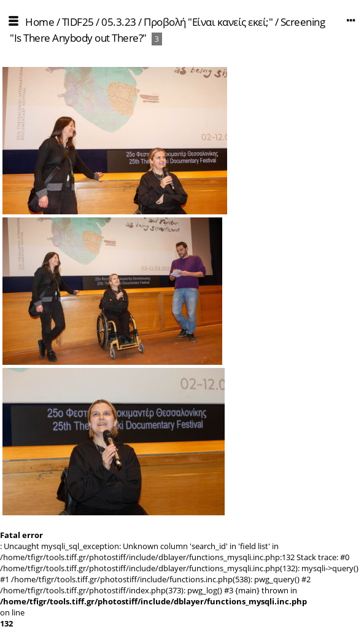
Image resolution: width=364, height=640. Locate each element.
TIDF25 (78, 22)
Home (40, 22)
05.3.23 (119, 22)
